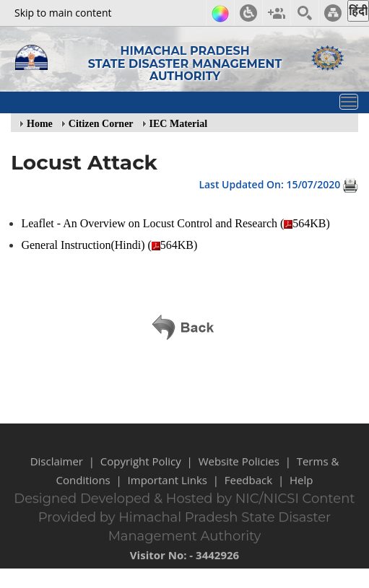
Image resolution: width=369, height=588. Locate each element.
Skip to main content (63, 13)
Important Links (168, 492)
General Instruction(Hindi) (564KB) (110, 245)
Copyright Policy (141, 473)
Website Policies (239, 473)
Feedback (248, 492)
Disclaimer (57, 473)
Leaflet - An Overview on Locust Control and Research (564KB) (177, 223)
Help (301, 492)
